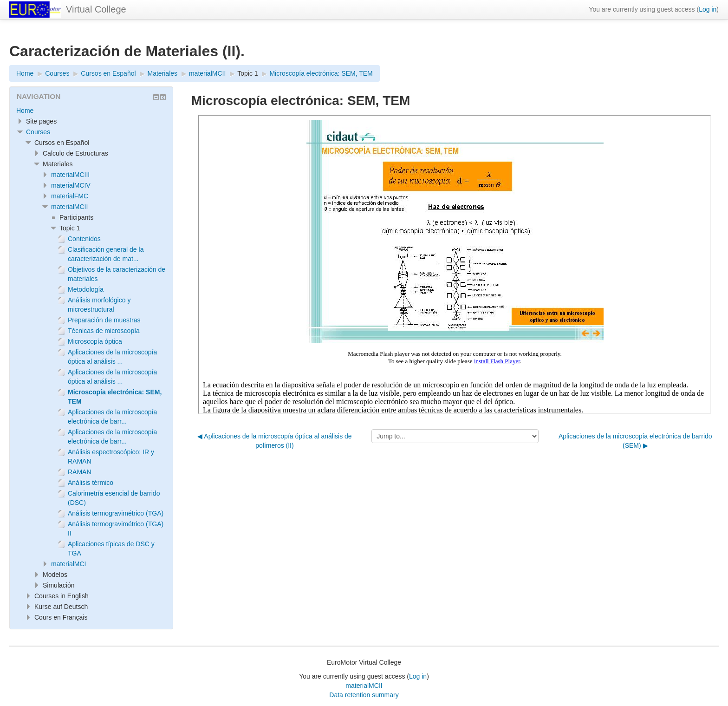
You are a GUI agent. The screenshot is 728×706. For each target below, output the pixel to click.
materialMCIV (71, 185)
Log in (708, 9)
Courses (38, 132)
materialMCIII (70, 175)
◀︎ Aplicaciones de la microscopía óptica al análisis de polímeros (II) (274, 441)
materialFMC (70, 196)
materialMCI (68, 564)
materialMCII (69, 207)
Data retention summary (364, 695)
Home (25, 111)
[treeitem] (91, 111)
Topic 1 (247, 73)
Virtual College (96, 9)
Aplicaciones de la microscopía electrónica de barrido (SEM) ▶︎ (635, 441)
